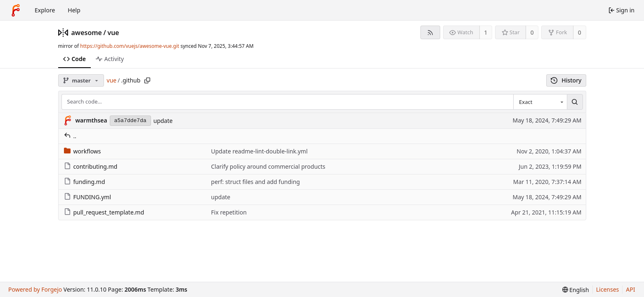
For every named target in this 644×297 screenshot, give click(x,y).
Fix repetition (229, 212)
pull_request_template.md (104, 212)
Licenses (608, 289)
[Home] (16, 10)
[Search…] (575, 102)
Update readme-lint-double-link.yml (259, 151)
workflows (83, 151)
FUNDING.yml (88, 197)
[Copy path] (147, 80)
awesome (87, 33)
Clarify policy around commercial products (268, 166)
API (630, 289)
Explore (45, 10)
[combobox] (540, 102)
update (163, 121)
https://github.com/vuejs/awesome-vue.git (130, 46)
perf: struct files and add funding (256, 182)
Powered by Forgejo (35, 289)
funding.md (85, 182)
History (566, 80)
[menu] (576, 290)
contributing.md (91, 166)
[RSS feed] (430, 32)
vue (113, 33)
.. (70, 136)
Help (74, 10)
